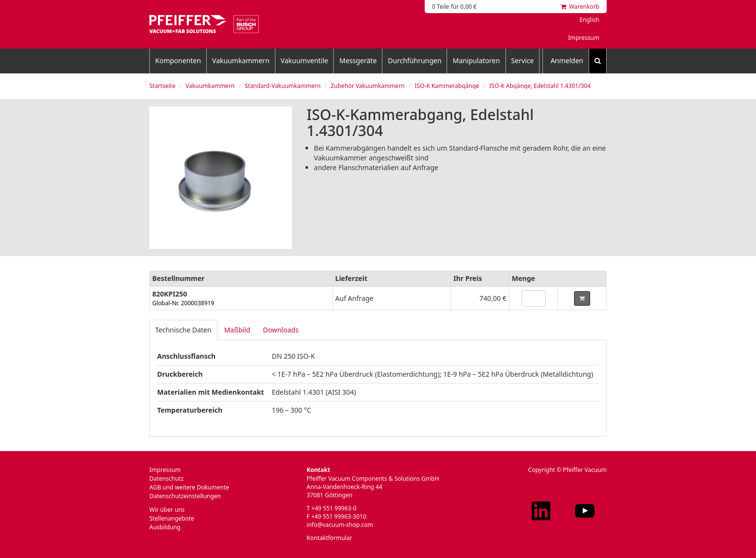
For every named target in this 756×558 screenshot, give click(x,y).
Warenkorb (580, 7)
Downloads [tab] (280, 330)
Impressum (584, 38)
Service (523, 61)
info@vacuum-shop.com (340, 525)
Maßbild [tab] (237, 330)
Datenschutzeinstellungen (185, 496)
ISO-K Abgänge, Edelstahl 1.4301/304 (540, 86)
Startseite (162, 86)
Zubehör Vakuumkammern (368, 86)
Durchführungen (414, 61)
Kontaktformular (329, 538)
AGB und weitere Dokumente (189, 487)
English (589, 20)
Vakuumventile (305, 61)
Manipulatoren (476, 61)
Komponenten (178, 61)
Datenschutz (166, 479)
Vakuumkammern (241, 61)
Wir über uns (167, 510)
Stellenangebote (172, 518)
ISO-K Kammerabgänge (447, 86)
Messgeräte (358, 61)
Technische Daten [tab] (183, 330)
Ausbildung (165, 527)
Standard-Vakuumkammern (283, 86)
